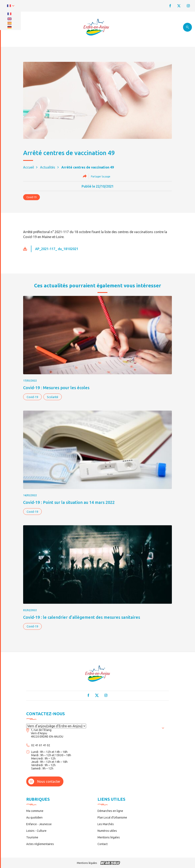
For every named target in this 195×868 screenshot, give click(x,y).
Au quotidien (34, 817)
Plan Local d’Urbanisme (112, 817)
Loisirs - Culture (36, 831)
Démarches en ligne (110, 811)
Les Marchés (106, 824)
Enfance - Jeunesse (39, 824)
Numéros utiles (107, 831)
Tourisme (32, 837)
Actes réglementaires (40, 844)
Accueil (29, 167)
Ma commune (35, 811)
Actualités (48, 167)
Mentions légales (109, 837)
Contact (103, 844)
